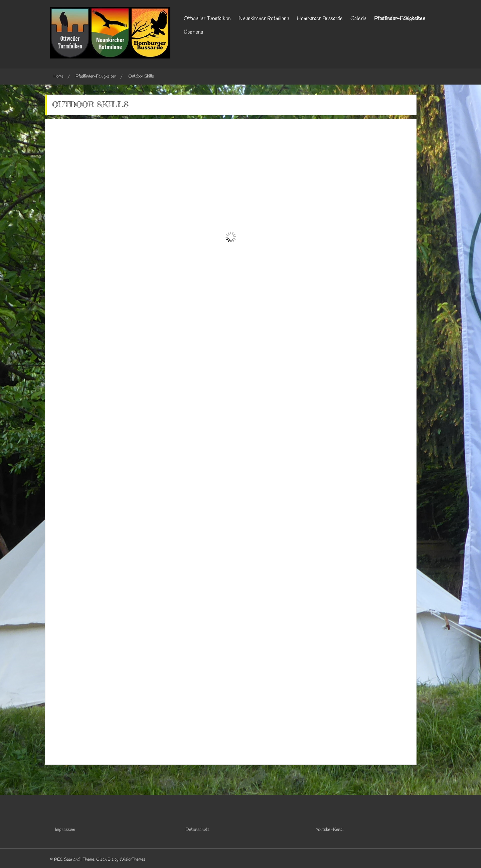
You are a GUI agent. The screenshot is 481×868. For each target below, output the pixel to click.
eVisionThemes (132, 859)
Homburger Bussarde (320, 19)
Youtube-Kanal (330, 830)
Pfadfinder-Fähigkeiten (400, 19)
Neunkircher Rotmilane (264, 19)
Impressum (65, 830)
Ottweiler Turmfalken (207, 19)
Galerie (358, 19)
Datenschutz (197, 830)
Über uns (193, 32)
